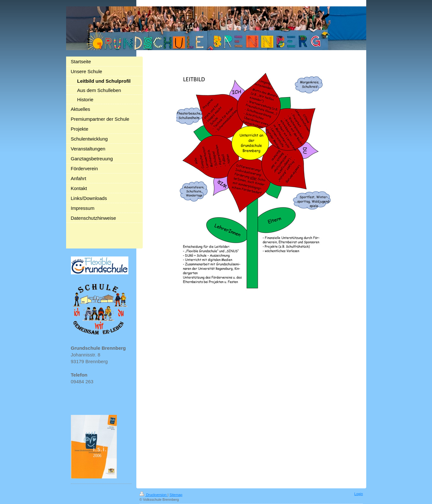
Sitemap (176, 495)
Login (359, 494)
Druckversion (154, 495)
